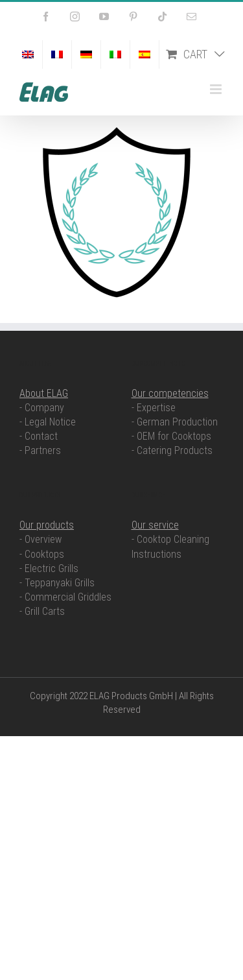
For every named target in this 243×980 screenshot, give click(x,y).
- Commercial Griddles (65, 597)
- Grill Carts (42, 611)
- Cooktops (42, 554)
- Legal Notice (48, 422)
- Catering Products (172, 450)
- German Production (175, 422)
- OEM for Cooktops (171, 436)
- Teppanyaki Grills (57, 583)
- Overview (40, 539)
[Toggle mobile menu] (217, 89)
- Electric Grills (49, 568)
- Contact (39, 436)
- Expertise (154, 408)
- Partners (40, 450)
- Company (42, 408)
